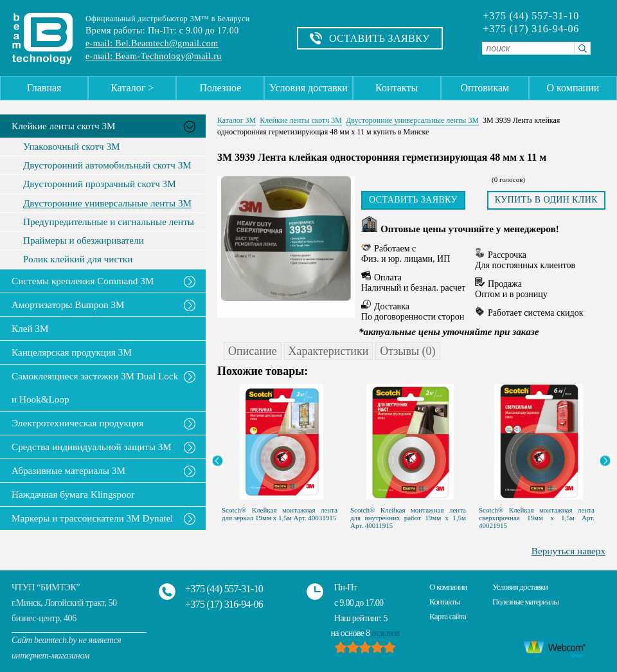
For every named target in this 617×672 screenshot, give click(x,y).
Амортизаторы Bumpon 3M (68, 304)
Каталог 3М (237, 120)
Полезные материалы (525, 602)
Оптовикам (485, 88)
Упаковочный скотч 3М (72, 147)
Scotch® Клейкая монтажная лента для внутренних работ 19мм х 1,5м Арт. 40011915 (408, 518)
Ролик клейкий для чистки (78, 259)
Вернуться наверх (568, 551)
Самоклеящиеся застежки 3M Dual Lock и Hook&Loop (95, 387)
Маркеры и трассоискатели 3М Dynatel (93, 518)
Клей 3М (30, 328)
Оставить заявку (413, 200)
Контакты (397, 88)
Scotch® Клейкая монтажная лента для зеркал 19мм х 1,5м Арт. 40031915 (280, 514)
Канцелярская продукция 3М (72, 352)
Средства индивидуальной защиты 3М (92, 447)
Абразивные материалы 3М (68, 470)
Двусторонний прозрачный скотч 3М (100, 184)
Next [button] (605, 461)
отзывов (385, 633)
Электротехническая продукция (77, 423)
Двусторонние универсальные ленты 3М (107, 203)
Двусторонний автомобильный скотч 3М (107, 165)
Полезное (220, 88)
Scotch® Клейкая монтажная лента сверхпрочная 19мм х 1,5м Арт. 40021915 (537, 518)
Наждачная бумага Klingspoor (73, 494)
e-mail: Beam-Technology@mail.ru (154, 56)
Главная (44, 88)
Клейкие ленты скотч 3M (64, 126)
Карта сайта (448, 616)
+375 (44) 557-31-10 (531, 16)
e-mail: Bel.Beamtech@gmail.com (152, 43)
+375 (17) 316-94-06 (531, 29)
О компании (573, 88)
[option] (282, 450)
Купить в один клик (546, 200)
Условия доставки (308, 88)
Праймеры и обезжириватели (84, 241)
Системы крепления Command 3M (83, 281)
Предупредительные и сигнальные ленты (109, 222)
